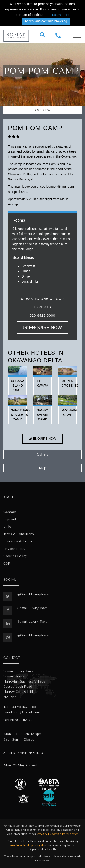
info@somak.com (27, 712)
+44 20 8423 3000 (24, 707)
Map (43, 468)
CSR (7, 564)
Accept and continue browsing (46, 21)
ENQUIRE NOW (42, 328)
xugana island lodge (18, 385)
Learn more (61, 15)
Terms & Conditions (19, 534)
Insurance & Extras (18, 541)
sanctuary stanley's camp (21, 415)
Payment (10, 519)
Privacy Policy (14, 549)
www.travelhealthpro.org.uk (27, 845)
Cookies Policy (15, 556)
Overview (43, 110)
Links (7, 527)
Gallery (43, 454)
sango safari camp (42, 415)
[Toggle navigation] (77, 35)
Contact (10, 512)
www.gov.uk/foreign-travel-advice (57, 834)
